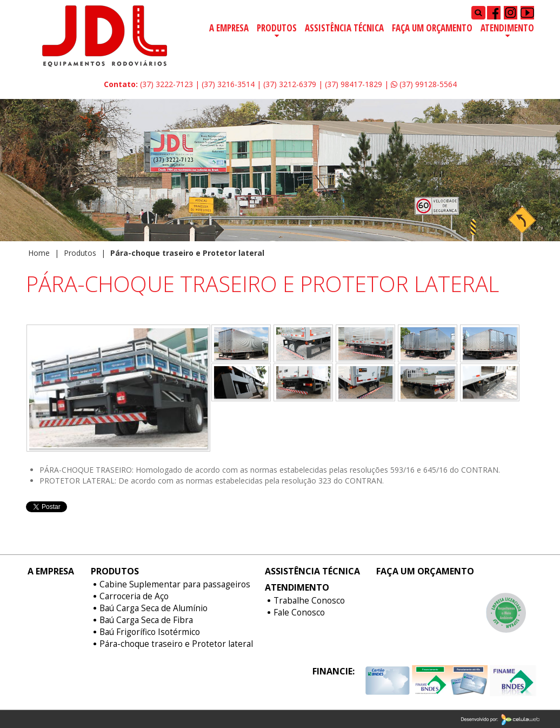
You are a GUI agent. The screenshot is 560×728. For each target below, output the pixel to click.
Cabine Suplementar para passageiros (175, 585)
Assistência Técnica (344, 28)
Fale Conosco (299, 613)
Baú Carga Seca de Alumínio (154, 608)
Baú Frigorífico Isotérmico (150, 632)
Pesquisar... (472, 6)
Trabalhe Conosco (309, 601)
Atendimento (507, 28)
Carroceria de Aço (134, 597)
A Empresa (229, 28)
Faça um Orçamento (432, 28)
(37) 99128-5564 (424, 84)
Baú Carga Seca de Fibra (146, 620)
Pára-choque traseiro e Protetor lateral (176, 644)
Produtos (277, 28)
